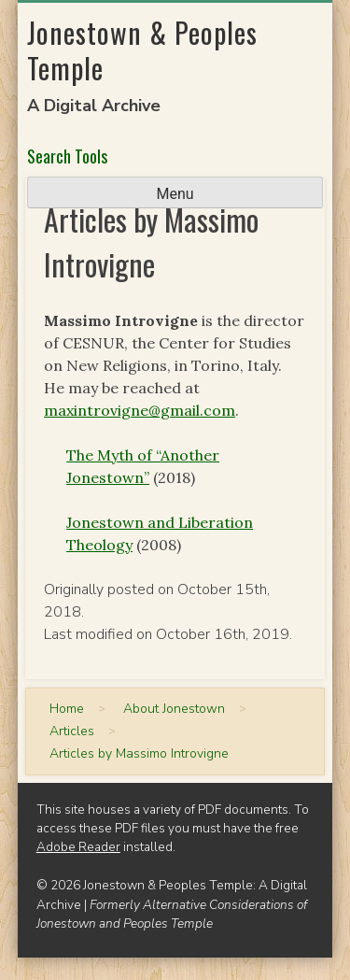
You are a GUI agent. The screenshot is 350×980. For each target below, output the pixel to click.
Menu (175, 194)
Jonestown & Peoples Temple (142, 50)
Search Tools (67, 156)
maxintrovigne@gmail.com (140, 410)
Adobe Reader (78, 847)
